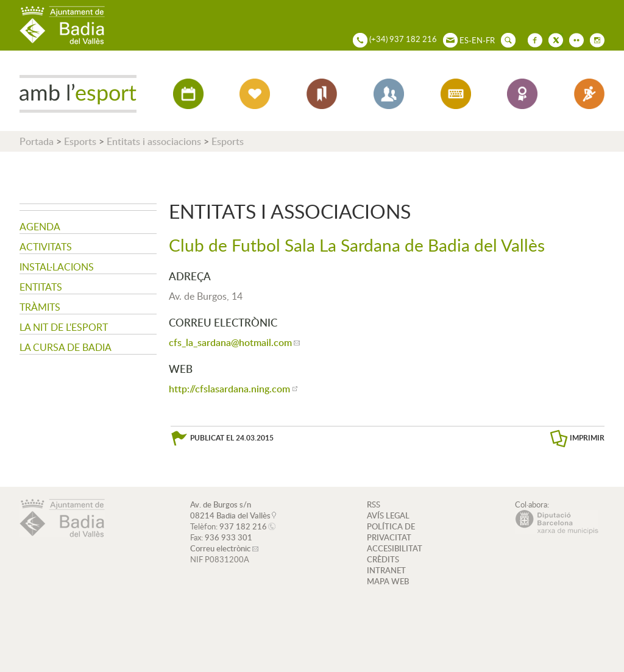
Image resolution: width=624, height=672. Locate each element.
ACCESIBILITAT (395, 548)
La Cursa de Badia (66, 347)
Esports (80, 141)
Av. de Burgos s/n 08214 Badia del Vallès (230, 510)
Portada (37, 141)
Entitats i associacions (154, 141)
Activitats (46, 247)
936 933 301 (229, 537)
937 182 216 (243, 526)
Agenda (40, 227)
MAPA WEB (388, 581)
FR (490, 40)
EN (477, 40)
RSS (374, 504)
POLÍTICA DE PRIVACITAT (391, 532)
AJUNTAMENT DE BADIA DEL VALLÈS (62, 25)
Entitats (41, 287)
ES (464, 40)
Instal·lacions (57, 267)
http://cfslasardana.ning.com (229, 389)
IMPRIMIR (587, 438)
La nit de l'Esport (64, 327)
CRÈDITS (383, 559)
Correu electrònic (220, 548)
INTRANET (386, 570)
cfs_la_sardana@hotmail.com (230, 342)
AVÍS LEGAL (388, 515)
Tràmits (40, 307)
